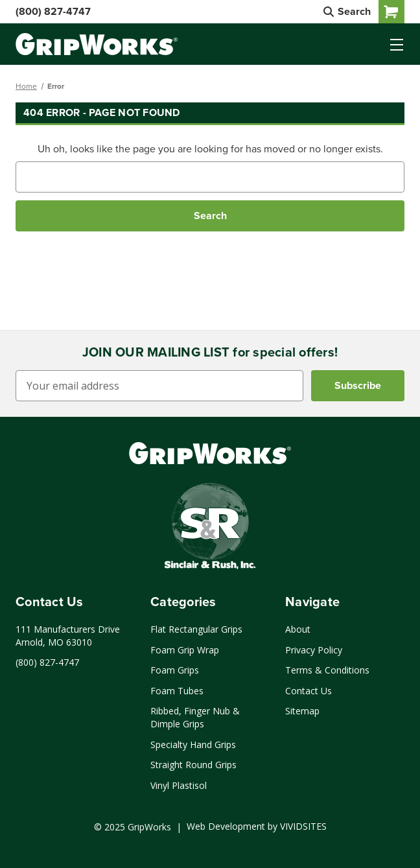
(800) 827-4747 (53, 11)
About (298, 629)
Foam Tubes (177, 691)
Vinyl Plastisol (179, 785)
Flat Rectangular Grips (196, 629)
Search (347, 11)
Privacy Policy (314, 650)
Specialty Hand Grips (193, 745)
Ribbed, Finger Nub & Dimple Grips (195, 717)
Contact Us (309, 691)
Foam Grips (175, 670)
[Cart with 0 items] (391, 12)
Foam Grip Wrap (185, 650)
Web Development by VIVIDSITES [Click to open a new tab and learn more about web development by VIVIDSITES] (257, 826)
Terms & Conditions (327, 670)
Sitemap (302, 711)
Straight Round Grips (193, 765)
